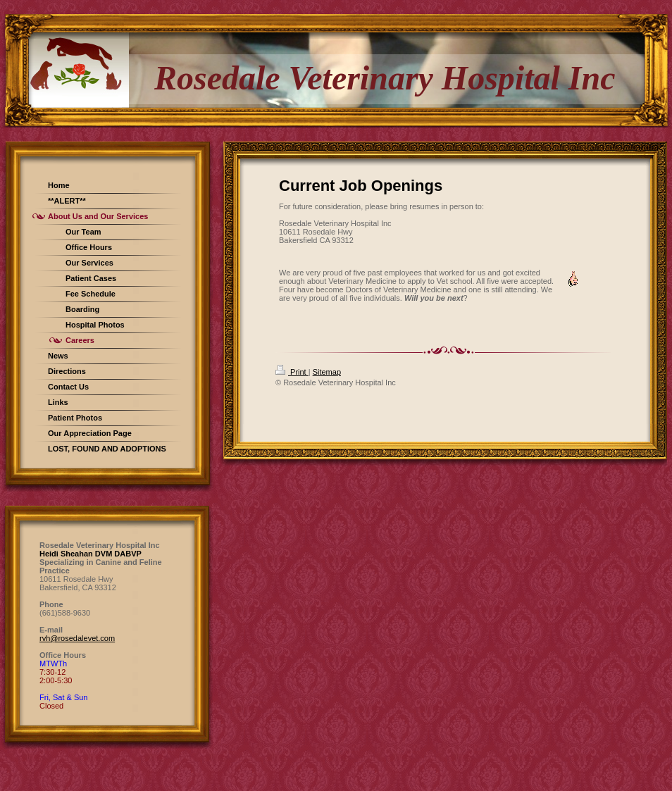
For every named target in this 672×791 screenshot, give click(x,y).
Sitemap (327, 372)
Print (292, 372)
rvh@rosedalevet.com (77, 638)
